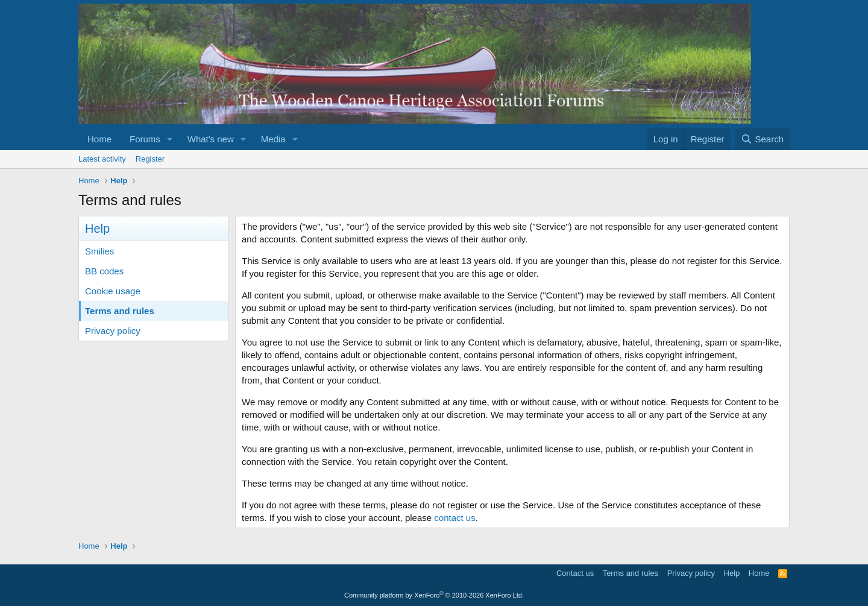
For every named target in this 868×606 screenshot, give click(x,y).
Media (273, 139)
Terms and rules (120, 311)
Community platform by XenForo (434, 595)
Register (150, 159)
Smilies (99, 251)
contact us (454, 518)
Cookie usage (113, 291)
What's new (211, 139)
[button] (170, 139)
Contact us (575, 573)
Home (99, 139)
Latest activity (102, 159)
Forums (145, 139)
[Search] (762, 139)
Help (732, 573)
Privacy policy (113, 331)
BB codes (104, 271)
